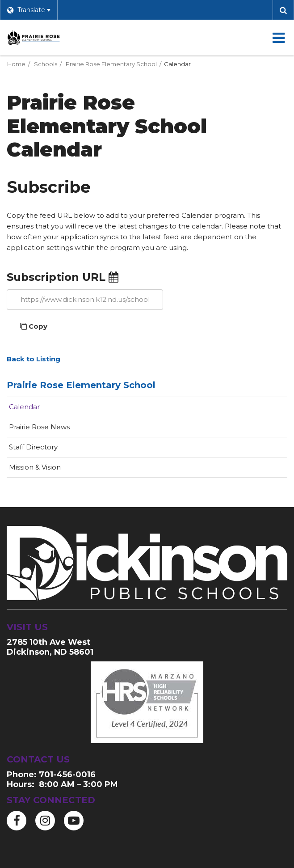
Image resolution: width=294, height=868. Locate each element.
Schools (46, 64)
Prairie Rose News (39, 427)
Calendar (24, 407)
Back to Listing (34, 359)
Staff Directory (33, 447)
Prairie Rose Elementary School (111, 64)
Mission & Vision (35, 467)
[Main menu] (278, 38)
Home (16, 64)
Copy (34, 326)
